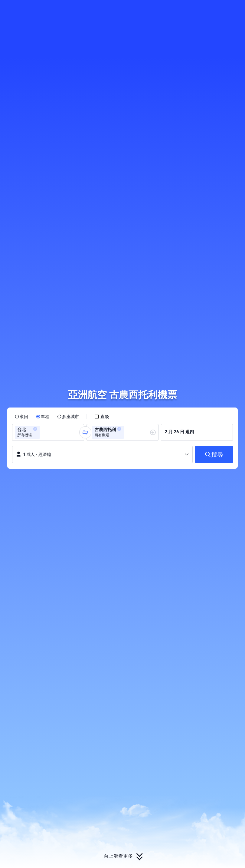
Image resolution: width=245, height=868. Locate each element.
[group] (48, 432)
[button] (204, 10)
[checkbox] (102, 417)
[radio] (21, 417)
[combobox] (43, 432)
